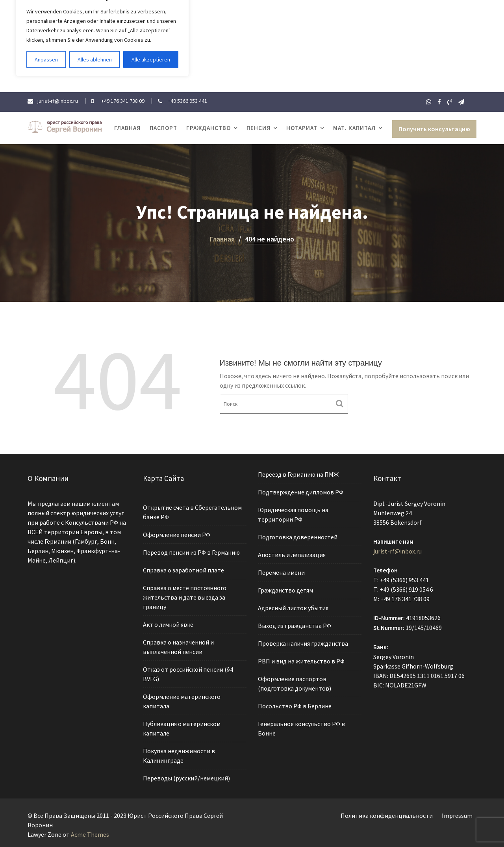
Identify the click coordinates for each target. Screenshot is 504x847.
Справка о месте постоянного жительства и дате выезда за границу (185, 597)
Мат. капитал (354, 128)
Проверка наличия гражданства (303, 643)
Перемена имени (282, 573)
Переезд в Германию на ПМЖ (299, 476)
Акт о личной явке (168, 624)
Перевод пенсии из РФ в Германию (191, 553)
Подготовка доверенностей (298, 538)
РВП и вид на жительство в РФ (301, 660)
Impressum (457, 815)
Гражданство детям (286, 591)
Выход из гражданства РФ (295, 625)
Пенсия (258, 128)
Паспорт (163, 128)
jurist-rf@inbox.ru (398, 552)
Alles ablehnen (95, 59)
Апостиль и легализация (292, 555)
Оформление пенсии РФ (177, 536)
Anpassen (46, 59)
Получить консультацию (434, 129)
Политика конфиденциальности (387, 815)
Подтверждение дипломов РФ (301, 493)
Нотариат (302, 128)
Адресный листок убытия (294, 608)
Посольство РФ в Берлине (295, 705)
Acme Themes (90, 834)
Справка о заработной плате (183, 571)
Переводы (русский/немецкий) (186, 776)
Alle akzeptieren (151, 59)
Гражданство (208, 128)
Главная (127, 128)
